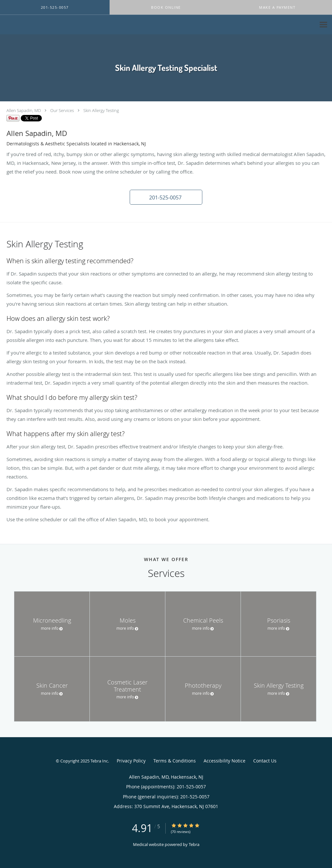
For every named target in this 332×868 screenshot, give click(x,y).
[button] (166, 7)
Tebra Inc (99, 761)
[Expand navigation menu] (323, 25)
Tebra (194, 844)
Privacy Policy (131, 761)
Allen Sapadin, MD (24, 110)
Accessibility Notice (225, 761)
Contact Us (265, 761)
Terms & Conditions (175, 761)
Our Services (62, 110)
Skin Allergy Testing (101, 110)
